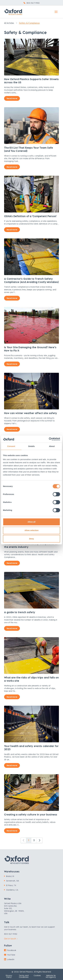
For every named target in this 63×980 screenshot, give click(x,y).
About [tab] (52, 446)
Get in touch (11, 939)
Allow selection (31, 530)
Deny (32, 539)
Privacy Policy (9, 976)
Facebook (10, 950)
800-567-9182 (33, 3)
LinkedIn (9, 959)
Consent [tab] (11, 446)
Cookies (37, 975)
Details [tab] (31, 446)
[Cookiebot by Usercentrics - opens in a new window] (49, 439)
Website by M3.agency (51, 976)
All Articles (9, 23)
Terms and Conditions (24, 976)
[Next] (40, 840)
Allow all (32, 522)
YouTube (10, 955)
